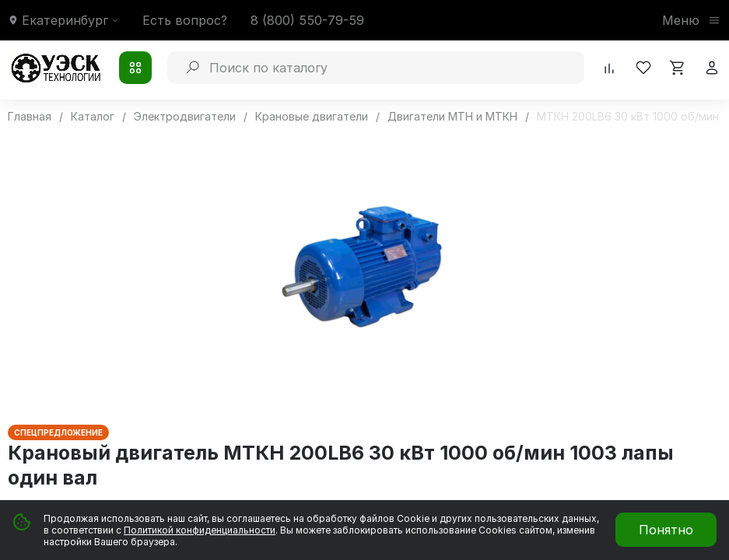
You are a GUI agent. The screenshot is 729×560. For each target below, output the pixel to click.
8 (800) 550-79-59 (307, 20)
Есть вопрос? (185, 20)
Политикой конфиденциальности (200, 530)
